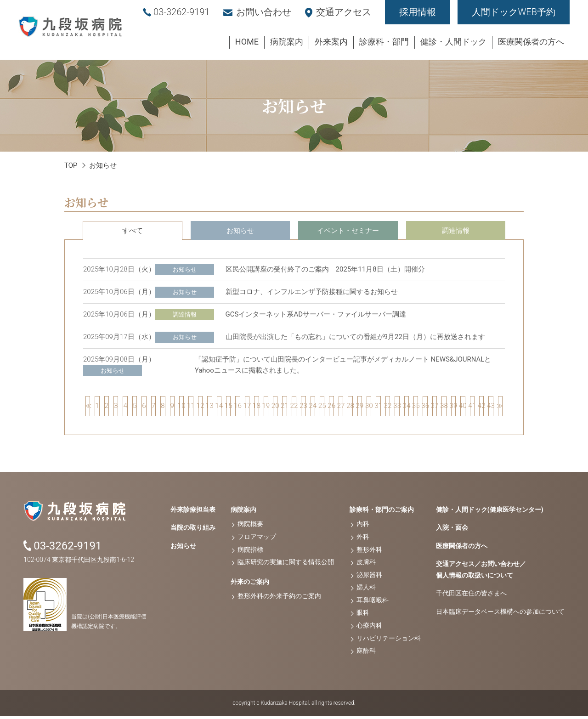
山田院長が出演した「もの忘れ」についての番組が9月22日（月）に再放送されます (355, 337)
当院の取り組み (193, 531)
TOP (71, 165)
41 (472, 407)
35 (416, 407)
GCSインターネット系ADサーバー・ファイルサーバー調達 (316, 314)
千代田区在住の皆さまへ (471, 596)
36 (425, 407)
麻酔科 (366, 654)
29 (360, 407)
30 (369, 407)
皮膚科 (366, 565)
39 (453, 407)
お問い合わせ (264, 12)
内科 (363, 527)
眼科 (363, 616)
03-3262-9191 (181, 12)
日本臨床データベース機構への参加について (500, 614)
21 (284, 407)
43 (491, 407)
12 (200, 407)
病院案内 (243, 512)
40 (463, 407)
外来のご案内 (250, 584)
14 (219, 407)
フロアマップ (257, 540)
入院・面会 (452, 531)
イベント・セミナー (348, 231)
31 (378, 407)
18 (256, 407)
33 (397, 407)
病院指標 (250, 552)
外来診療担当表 (193, 512)
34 (407, 407)
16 (237, 407)
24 (313, 407)
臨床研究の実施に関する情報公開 (286, 565)
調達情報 (456, 231)
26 (331, 407)
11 (191, 407)
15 (228, 407)
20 (275, 407)
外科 (363, 540)
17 (247, 407)
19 (266, 407)
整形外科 (369, 552)
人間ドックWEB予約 (514, 12)
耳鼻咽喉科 (373, 603)
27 (341, 407)
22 (294, 407)
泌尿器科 (369, 577)
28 (350, 407)
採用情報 (418, 12)
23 (303, 407)
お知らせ (240, 231)
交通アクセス (344, 12)
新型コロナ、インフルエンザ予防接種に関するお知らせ (312, 292)
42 (481, 407)
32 (388, 407)
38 (444, 407)
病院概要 (250, 527)
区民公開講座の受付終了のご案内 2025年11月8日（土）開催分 (325, 269)
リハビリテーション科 (389, 641)
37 (435, 407)
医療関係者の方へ (462, 549)
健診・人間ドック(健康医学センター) (490, 512)
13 (209, 407)
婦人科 (366, 590)
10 (181, 407)
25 (322, 407)
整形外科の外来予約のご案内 (279, 599)
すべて (133, 231)
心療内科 (369, 628)
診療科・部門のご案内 (382, 512)
